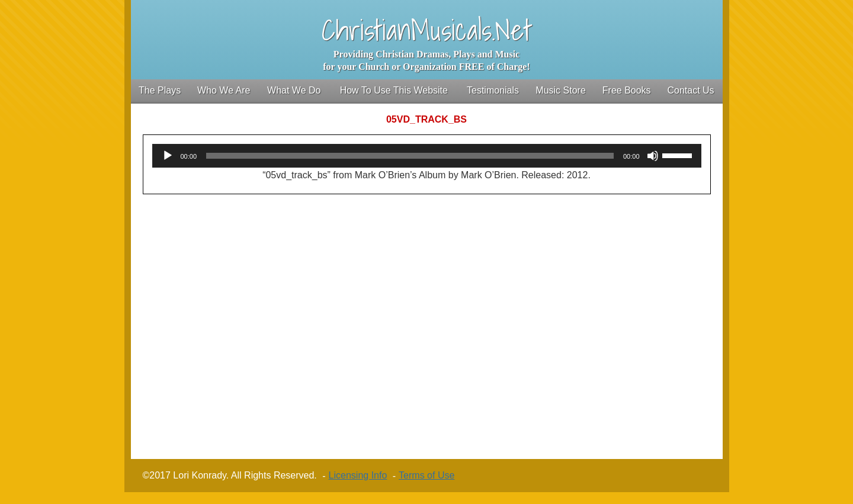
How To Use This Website (394, 90)
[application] (427, 156)
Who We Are (224, 90)
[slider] (410, 156)
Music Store (560, 90)
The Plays (160, 90)
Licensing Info (358, 475)
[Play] (168, 156)
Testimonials (493, 90)
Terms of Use (426, 475)
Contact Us (690, 90)
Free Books (627, 90)
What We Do (294, 90)
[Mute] (653, 156)
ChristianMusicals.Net (427, 30)
